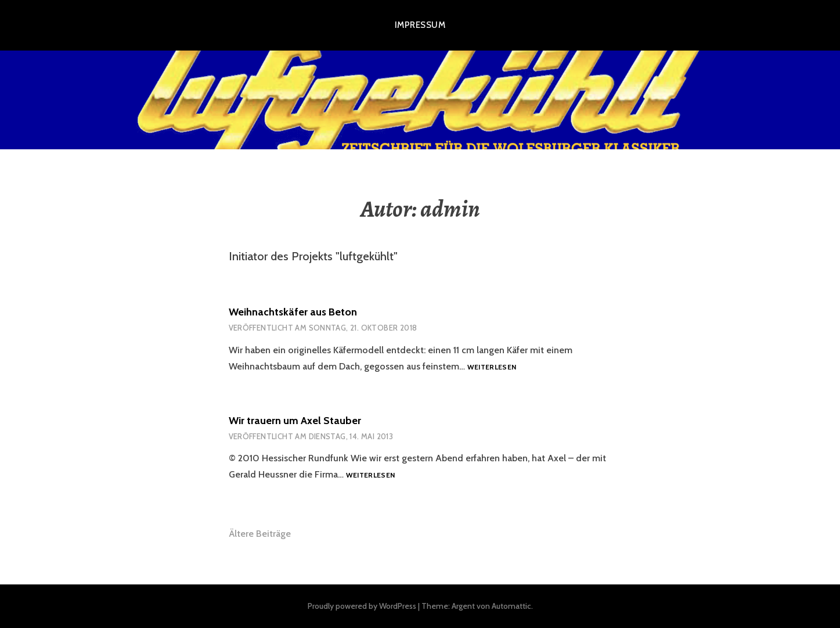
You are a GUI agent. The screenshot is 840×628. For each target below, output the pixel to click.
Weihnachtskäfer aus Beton (293, 312)
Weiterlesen (492, 367)
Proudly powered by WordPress (362, 606)
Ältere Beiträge (260, 534)
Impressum (420, 25)
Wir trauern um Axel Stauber (295, 421)
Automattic (511, 606)
